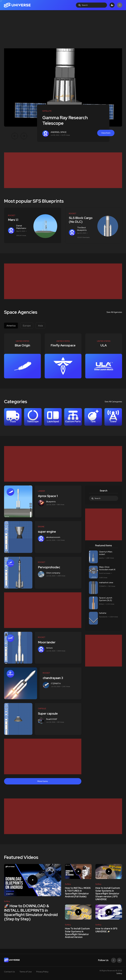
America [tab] (11, 326)
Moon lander (48, 642)
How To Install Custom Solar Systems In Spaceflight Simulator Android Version (77, 933)
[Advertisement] (63, 29)
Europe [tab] (27, 326)
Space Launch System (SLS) (106, 599)
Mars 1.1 (13, 220)
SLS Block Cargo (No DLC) (81, 220)
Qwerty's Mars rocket (106, 553)
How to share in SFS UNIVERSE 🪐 (106, 930)
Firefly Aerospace (63, 345)
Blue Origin (22, 345)
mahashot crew (106, 582)
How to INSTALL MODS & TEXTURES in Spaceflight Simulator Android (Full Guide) (78, 892)
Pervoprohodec (50, 567)
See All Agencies (114, 312)
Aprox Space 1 (49, 496)
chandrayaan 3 (54, 678)
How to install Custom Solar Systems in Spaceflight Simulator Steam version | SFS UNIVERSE (108, 894)
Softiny (119, 973)
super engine (48, 532)
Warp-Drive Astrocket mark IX (107, 568)
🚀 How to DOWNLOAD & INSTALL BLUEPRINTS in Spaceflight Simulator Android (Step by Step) (31, 913)
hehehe (103, 613)
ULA (104, 345)
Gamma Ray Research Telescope (65, 120)
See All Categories (113, 402)
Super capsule (49, 714)
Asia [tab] (40, 326)
